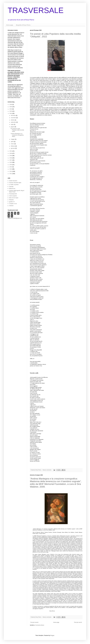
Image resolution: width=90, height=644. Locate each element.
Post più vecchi (78, 622)
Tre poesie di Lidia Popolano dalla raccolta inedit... (17, 130)
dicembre (13, 115)
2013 (11, 169)
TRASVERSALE (36, 10)
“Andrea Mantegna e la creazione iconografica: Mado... (17, 135)
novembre (14, 118)
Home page (10, 25)
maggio (13, 139)
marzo (13, 144)
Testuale (11, 187)
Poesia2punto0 (13, 194)
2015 (11, 165)
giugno (13, 127)
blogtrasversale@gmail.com (15, 218)
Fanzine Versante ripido (15, 183)
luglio (12, 124)
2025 (11, 107)
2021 (11, 151)
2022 (11, 113)
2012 (11, 171)
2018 (11, 158)
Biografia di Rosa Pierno (23, 25)
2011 (11, 174)
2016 (11, 162)
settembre (14, 122)
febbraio (13, 146)
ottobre (13, 120)
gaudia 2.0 (12, 202)
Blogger (52, 635)
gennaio (13, 148)
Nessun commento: (47, 470)
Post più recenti (34, 622)
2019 (11, 156)
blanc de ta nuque (14, 198)
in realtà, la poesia (14, 185)
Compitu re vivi (13, 204)
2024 (11, 109)
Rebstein (11, 200)
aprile (12, 142)
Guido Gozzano (13, 181)
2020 (11, 153)
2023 (11, 111)
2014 (11, 167)
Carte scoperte (13, 196)
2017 (11, 160)
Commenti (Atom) (40, 625)
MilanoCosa (12, 189)
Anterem (11, 206)
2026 (11, 105)
